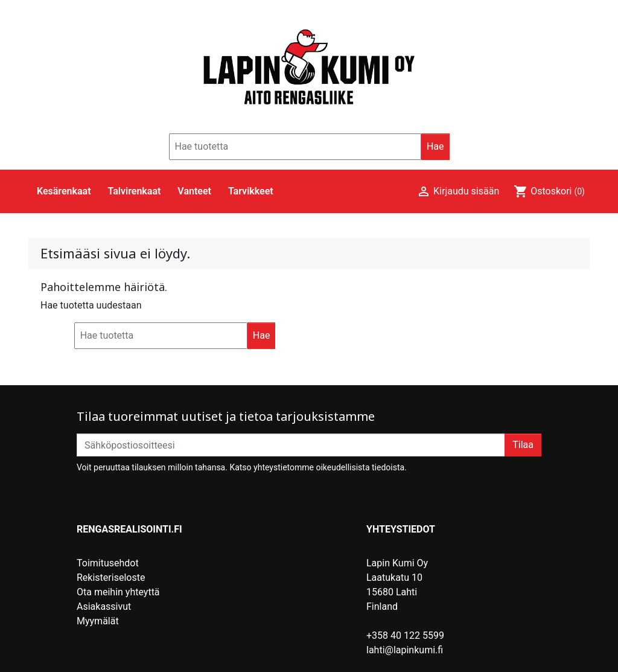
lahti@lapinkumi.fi (405, 650)
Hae (435, 146)
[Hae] (295, 147)
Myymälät (98, 621)
